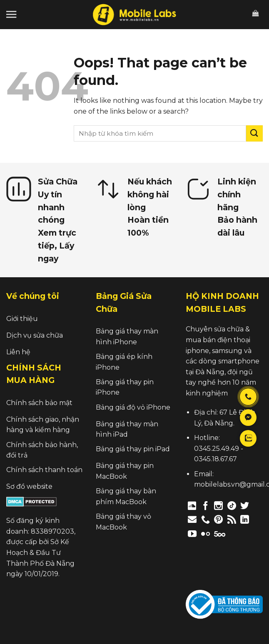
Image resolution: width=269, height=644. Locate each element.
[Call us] (205, 519)
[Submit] (254, 133)
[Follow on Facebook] (205, 506)
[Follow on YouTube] (192, 533)
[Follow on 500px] (220, 533)
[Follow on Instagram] (218, 506)
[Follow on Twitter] (245, 506)
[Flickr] (205, 533)
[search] (160, 133)
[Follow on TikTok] (232, 506)
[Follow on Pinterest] (218, 519)
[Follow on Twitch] (234, 533)
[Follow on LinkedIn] (245, 519)
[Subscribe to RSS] (232, 519)
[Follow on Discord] (192, 506)
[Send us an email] (192, 519)
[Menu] (11, 14)
